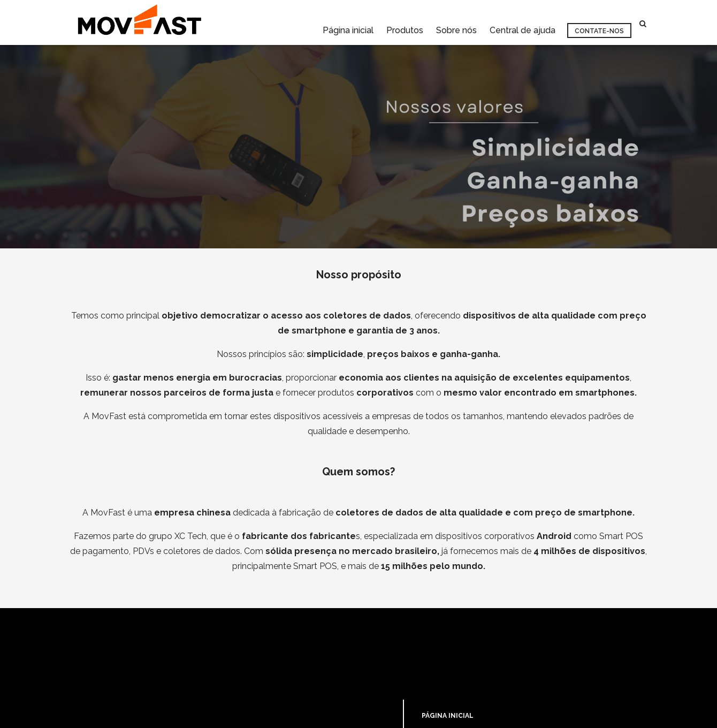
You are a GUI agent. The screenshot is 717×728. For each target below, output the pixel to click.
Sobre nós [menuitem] (456, 23)
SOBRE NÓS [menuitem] (441, 670)
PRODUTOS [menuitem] (441, 654)
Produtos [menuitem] (405, 23)
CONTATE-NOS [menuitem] (447, 685)
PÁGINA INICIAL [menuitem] (448, 639)
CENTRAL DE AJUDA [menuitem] (454, 701)
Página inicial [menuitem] (348, 23)
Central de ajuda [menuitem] (523, 23)
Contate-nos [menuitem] (599, 24)
